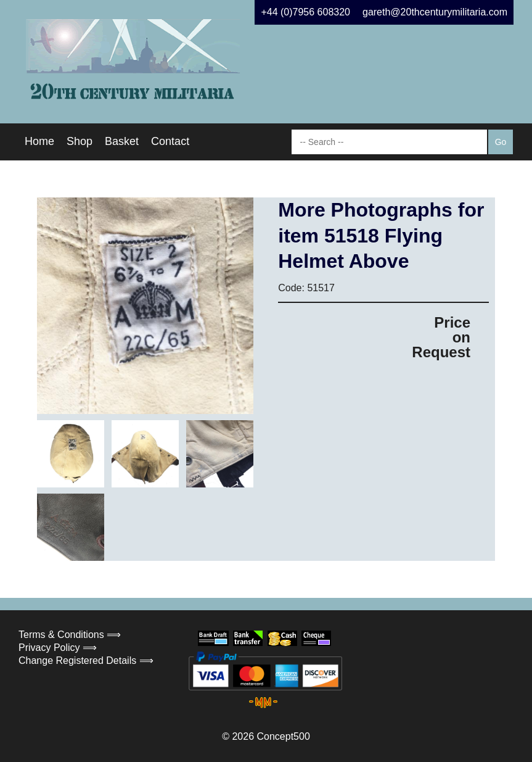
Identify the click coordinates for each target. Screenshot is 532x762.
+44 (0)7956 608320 (305, 12)
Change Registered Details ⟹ (86, 661)
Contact (170, 141)
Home (39, 141)
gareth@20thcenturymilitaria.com (435, 12)
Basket (122, 141)
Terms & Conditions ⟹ (70, 635)
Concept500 (283, 736)
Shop (80, 141)
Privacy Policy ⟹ (58, 648)
